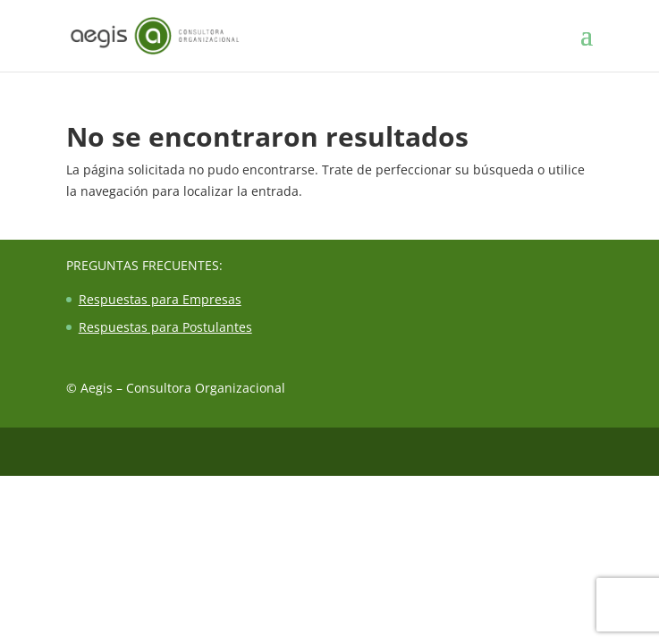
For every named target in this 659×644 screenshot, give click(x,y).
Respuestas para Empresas (160, 299)
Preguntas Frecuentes (143, 265)
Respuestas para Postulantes (165, 327)
